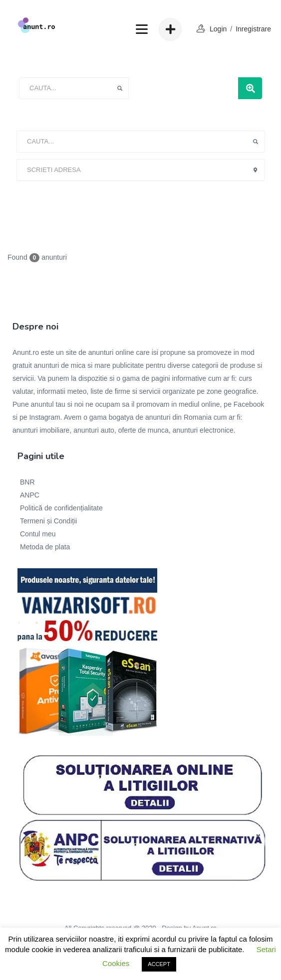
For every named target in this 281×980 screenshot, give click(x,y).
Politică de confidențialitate (61, 508)
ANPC (30, 495)
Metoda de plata (45, 547)
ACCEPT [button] (159, 964)
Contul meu (38, 534)
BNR (27, 482)
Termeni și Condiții (48, 521)
